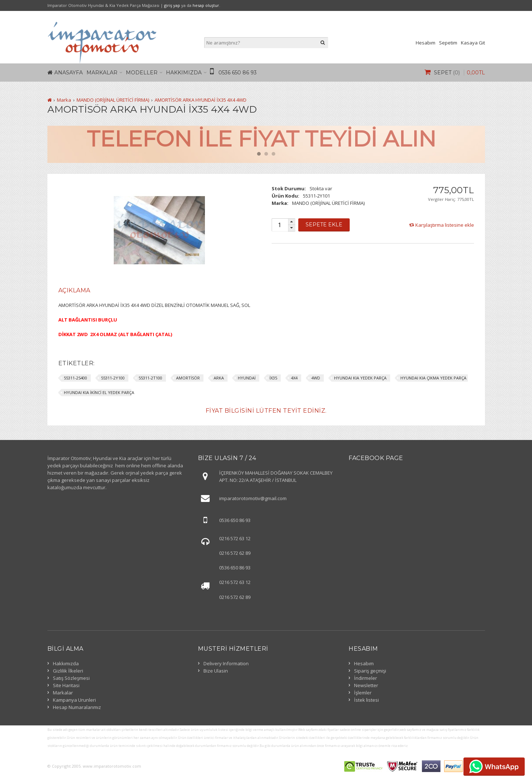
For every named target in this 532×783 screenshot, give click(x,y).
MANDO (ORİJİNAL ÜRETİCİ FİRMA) (113, 100)
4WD (316, 378)
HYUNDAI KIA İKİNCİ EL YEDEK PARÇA (99, 392)
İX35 (273, 378)
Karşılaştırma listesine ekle (445, 225)
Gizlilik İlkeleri (68, 671)
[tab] (74, 291)
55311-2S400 (75, 378)
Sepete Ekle (324, 225)
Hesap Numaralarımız (77, 707)
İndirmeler (366, 678)
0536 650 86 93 (238, 73)
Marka (64, 100)
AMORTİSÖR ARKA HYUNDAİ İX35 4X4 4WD (201, 100)
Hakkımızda (184, 73)
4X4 (294, 378)
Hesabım (426, 43)
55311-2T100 (150, 378)
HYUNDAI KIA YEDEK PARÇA (360, 378)
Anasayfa (69, 73)
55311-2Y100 (113, 378)
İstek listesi (366, 700)
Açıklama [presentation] (74, 290)
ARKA (219, 378)
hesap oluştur (206, 5)
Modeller (142, 73)
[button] (292, 222)
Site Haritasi (66, 685)
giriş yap (172, 5)
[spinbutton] (280, 225)
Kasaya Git (473, 43)
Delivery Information (226, 663)
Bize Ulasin (216, 671)
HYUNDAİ (247, 378)
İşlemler (363, 693)
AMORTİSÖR (188, 378)
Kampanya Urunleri (74, 700)
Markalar (102, 73)
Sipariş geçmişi (370, 671)
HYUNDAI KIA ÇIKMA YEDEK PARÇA (433, 378)
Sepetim (448, 43)
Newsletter (366, 685)
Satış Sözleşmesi (71, 678)
